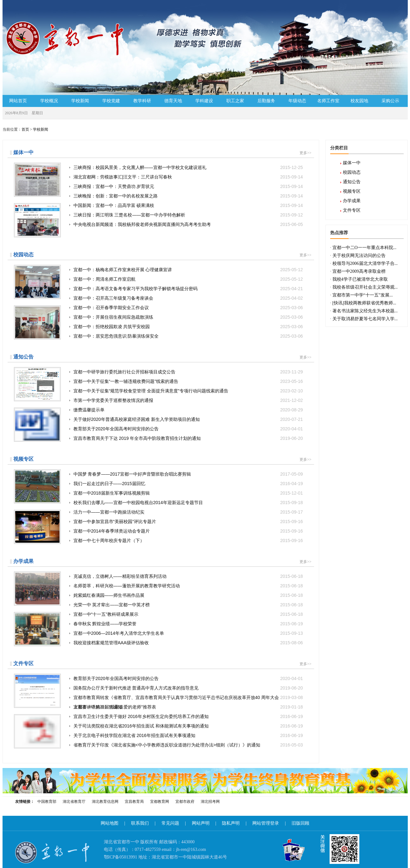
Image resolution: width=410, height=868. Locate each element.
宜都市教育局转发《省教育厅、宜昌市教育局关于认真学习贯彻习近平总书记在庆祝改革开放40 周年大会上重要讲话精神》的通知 (188, 697)
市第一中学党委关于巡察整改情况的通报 (188, 400)
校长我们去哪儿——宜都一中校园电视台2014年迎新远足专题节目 (188, 503)
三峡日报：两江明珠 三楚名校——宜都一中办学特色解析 (188, 215)
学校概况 (49, 101)
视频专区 (352, 191)
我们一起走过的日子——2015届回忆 (188, 484)
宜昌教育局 (134, 802)
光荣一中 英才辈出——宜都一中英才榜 (188, 605)
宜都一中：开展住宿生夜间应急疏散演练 (188, 317)
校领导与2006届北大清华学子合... (365, 263)
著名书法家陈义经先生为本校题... (365, 311)
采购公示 (390, 101)
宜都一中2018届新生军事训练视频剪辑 (188, 493)
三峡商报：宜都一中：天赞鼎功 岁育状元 (188, 186)
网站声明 (201, 823)
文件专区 (352, 210)
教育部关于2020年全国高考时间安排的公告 (188, 429)
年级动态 (297, 101)
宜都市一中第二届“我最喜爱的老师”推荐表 (188, 707)
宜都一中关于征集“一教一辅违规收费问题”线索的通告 (188, 381)
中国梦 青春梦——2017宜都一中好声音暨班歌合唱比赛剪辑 (188, 474)
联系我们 (140, 823)
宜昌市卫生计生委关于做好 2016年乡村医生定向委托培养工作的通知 (188, 716)
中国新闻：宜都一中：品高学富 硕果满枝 (188, 205)
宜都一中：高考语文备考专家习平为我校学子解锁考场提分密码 (188, 289)
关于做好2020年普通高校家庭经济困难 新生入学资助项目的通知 (188, 419)
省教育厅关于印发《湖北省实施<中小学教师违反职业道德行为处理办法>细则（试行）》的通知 (188, 745)
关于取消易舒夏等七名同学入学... (365, 319)
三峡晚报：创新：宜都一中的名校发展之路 (188, 196)
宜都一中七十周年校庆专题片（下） (188, 540)
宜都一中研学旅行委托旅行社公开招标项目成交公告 (188, 372)
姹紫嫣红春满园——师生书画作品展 (188, 595)
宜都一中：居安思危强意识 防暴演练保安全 (188, 336)
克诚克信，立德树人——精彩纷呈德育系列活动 (188, 576)
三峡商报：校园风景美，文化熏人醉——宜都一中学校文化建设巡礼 (188, 167)
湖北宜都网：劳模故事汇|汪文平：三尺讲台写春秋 (188, 177)
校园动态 (352, 172)
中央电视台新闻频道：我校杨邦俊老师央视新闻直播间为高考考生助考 (188, 224)
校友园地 (359, 101)
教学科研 (142, 101)
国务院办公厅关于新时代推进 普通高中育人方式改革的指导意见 (188, 688)
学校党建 (111, 101)
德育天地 (173, 101)
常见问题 (170, 823)
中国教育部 (47, 802)
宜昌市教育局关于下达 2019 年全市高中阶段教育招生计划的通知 (188, 438)
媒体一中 (352, 163)
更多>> (306, 153)
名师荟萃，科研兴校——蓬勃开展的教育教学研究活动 (188, 586)
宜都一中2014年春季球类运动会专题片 (188, 531)
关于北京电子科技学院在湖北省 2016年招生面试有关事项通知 (188, 735)
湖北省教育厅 (74, 802)
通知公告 (352, 182)
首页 (25, 129)
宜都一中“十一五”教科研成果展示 (188, 614)
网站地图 (110, 823)
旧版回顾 (300, 823)
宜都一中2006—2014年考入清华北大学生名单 (188, 633)
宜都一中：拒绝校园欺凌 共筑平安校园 (188, 327)
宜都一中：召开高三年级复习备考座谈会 (188, 298)
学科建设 (204, 101)
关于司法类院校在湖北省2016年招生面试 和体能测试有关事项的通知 (188, 726)
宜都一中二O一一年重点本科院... (365, 248)
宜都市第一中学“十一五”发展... (363, 295)
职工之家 (235, 101)
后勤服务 (266, 101)
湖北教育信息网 (105, 802)
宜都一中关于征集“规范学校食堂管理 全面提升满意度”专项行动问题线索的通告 (188, 391)
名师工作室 (328, 101)
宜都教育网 (160, 802)
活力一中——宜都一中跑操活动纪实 (188, 512)
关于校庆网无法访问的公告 (359, 256)
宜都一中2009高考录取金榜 (359, 271)
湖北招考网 (210, 802)
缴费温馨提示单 (188, 410)
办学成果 (352, 201)
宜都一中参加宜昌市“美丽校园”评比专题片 (188, 521)
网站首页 (18, 101)
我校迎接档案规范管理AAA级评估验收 (188, 643)
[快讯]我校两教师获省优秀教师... (364, 303)
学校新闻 (80, 101)
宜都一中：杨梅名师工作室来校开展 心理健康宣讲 (188, 270)
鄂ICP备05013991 (121, 857)
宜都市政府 (185, 802)
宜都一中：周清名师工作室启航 (188, 279)
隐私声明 (231, 823)
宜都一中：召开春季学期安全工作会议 (188, 308)
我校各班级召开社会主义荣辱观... (365, 287)
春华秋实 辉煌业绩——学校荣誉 (188, 624)
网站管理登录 (266, 823)
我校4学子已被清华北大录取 (360, 279)
